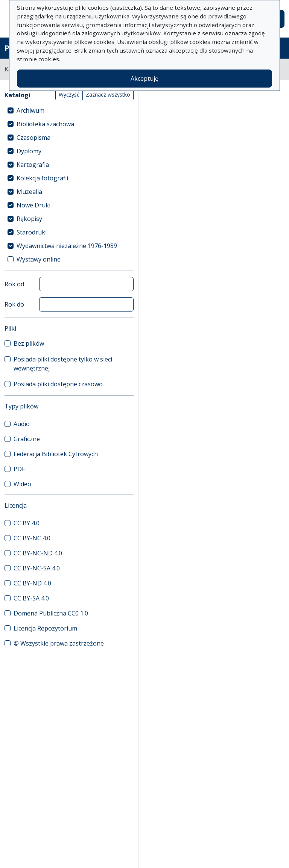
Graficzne (27, 439)
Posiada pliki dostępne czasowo (58, 384)
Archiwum (30, 110)
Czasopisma (33, 138)
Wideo (22, 484)
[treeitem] (69, 110)
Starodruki (32, 232)
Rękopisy (29, 219)
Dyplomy (29, 151)
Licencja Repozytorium (45, 628)
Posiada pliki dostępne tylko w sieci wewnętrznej (63, 364)
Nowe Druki (33, 205)
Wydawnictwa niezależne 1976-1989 (67, 246)
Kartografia (33, 165)
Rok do (14, 304)
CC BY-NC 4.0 (32, 538)
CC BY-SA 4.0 (31, 598)
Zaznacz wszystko (108, 95)
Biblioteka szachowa (45, 124)
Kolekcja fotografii (42, 178)
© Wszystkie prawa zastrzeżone (59, 643)
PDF (19, 469)
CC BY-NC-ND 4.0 (38, 553)
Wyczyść (69, 95)
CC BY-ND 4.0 (32, 583)
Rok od (14, 284)
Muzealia (29, 192)
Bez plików (29, 343)
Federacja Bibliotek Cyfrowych (56, 454)
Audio (22, 424)
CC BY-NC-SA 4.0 (37, 568)
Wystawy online (39, 259)
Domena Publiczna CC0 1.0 (51, 613)
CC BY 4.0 (27, 523)
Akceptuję (144, 79)
